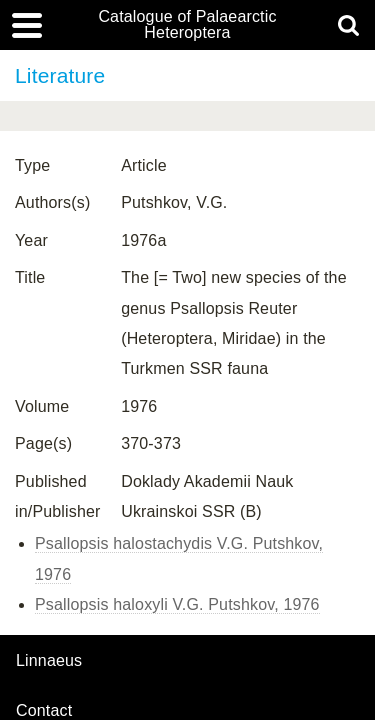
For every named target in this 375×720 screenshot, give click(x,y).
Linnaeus (49, 661)
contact (44, 710)
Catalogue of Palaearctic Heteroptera (187, 25)
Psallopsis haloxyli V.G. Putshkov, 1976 (177, 604)
